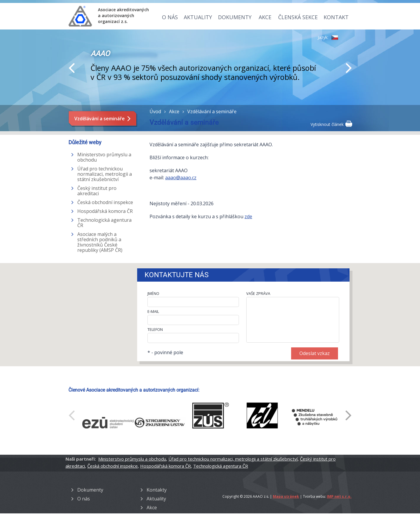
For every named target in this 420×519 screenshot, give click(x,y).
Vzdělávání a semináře (100, 119)
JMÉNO (153, 293)
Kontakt (336, 17)
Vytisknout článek (331, 124)
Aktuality (198, 17)
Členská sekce (298, 17)
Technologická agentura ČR (104, 223)
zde (248, 216)
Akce (265, 17)
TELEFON (155, 329)
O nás (170, 17)
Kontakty (157, 490)
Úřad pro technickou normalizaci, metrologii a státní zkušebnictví (105, 174)
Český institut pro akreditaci (97, 191)
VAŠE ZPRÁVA (258, 293)
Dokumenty (235, 17)
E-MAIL (153, 311)
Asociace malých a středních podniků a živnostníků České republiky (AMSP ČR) (100, 242)
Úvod (155, 111)
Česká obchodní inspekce (105, 202)
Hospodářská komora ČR (105, 211)
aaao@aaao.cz (181, 178)
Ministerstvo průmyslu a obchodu (104, 157)
